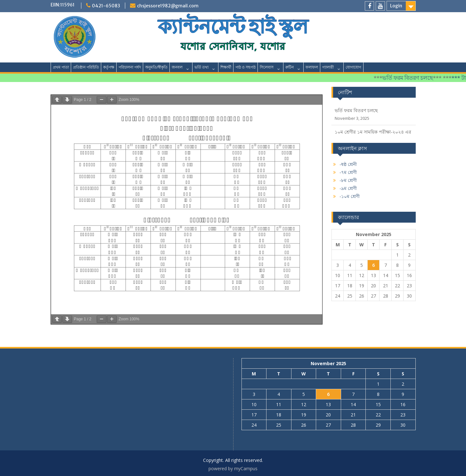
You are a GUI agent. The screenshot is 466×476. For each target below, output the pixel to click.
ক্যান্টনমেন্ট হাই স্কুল (233, 27)
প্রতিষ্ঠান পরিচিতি (86, 67)
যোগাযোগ (353, 67)
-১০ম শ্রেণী (350, 196)
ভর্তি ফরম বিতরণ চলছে (411, 78)
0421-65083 (106, 6)
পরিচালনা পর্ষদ (130, 67)
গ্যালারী (328, 67)
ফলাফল (312, 67)
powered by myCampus (233, 468)
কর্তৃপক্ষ (109, 67)
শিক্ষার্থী (226, 67)
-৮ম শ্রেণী (348, 180)
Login (396, 6)
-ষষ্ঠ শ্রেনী (348, 164)
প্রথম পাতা (61, 67)
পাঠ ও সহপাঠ (245, 67)
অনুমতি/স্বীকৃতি (156, 67)
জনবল (177, 67)
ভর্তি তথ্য (201, 67)
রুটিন (290, 67)
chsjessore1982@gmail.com (168, 6)
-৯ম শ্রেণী (348, 188)
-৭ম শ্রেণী (348, 172)
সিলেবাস (267, 67)
